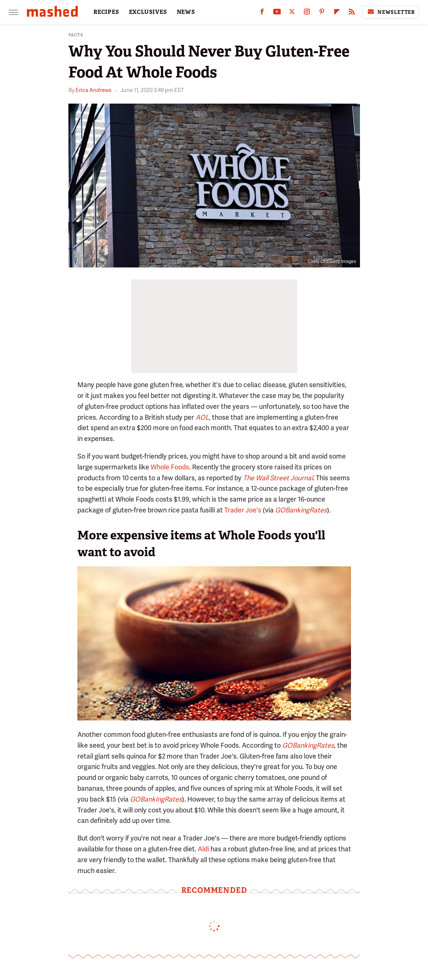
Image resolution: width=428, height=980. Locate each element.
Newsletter (391, 12)
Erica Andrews (93, 90)
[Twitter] (292, 13)
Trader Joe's (243, 510)
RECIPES (106, 12)
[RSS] (352, 13)
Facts (76, 35)
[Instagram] (307, 13)
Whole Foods (170, 467)
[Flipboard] (337, 13)
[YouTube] (277, 13)
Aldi (203, 849)
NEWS (186, 12)
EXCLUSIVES (148, 12)
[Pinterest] (322, 13)
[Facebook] (262, 13)
